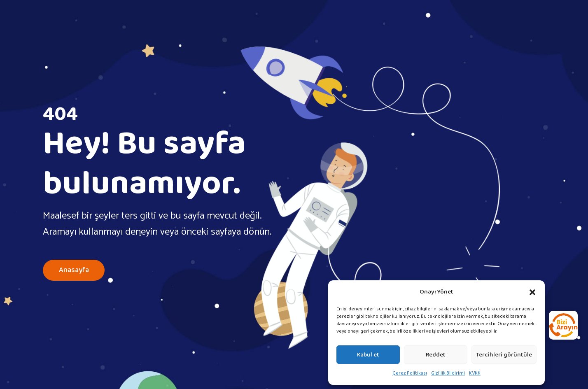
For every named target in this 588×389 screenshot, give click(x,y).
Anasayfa (74, 270)
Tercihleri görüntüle (504, 355)
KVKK (475, 373)
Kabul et (368, 355)
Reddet (436, 355)
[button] (532, 292)
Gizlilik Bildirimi (448, 373)
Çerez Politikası (410, 373)
